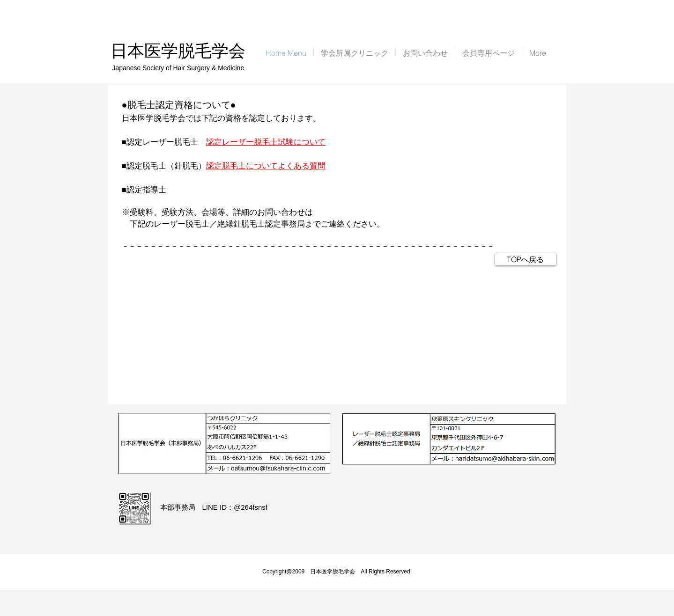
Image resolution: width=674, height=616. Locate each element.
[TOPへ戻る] (526, 259)
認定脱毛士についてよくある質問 (266, 166)
